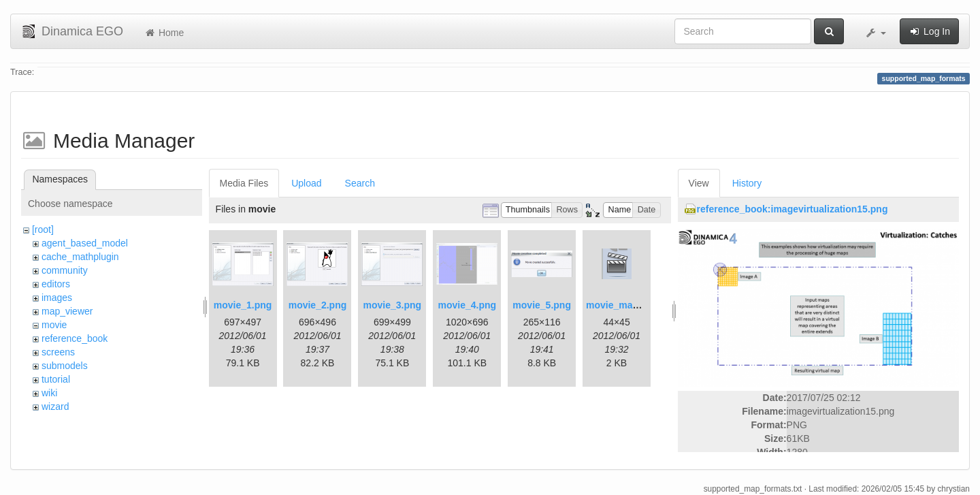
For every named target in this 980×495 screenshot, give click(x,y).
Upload (306, 183)
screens (58, 352)
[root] (43, 229)
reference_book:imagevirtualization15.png (793, 209)
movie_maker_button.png (644, 305)
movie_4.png (467, 305)
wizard (55, 406)
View (699, 183)
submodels (65, 366)
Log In (929, 31)
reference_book (75, 338)
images (57, 298)
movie (54, 325)
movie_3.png (393, 305)
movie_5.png (542, 305)
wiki (49, 393)
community (65, 270)
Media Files (244, 183)
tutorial (56, 379)
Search (360, 183)
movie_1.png (243, 305)
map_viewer (67, 311)
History (747, 183)
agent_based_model (85, 243)
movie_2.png (318, 305)
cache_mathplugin (80, 257)
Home (164, 33)
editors (56, 284)
